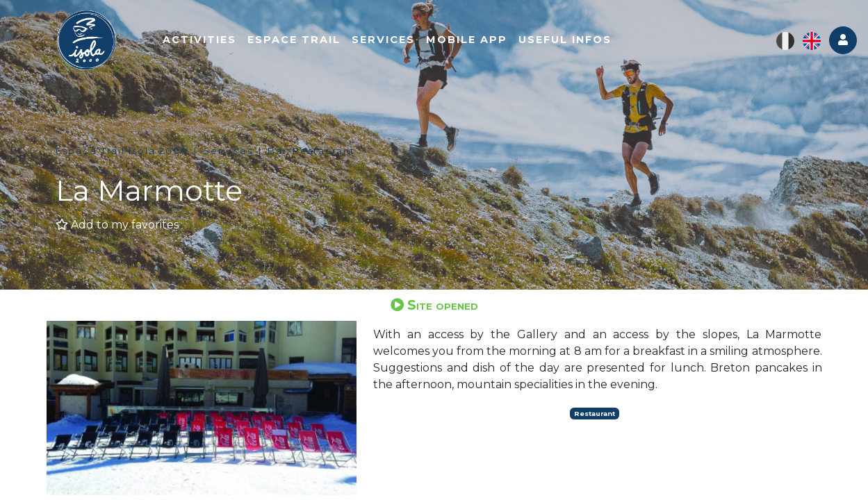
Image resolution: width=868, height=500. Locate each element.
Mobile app (467, 40)
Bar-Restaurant (311, 151)
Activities (199, 40)
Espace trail (294, 40)
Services (383, 40)
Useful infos (565, 40)
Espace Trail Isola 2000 (122, 151)
